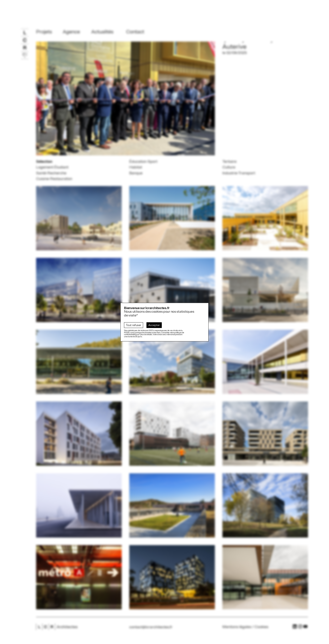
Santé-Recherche (51, 173)
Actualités (102, 32)
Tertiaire (229, 161)
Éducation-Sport (143, 161)
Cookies (261, 627)
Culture (229, 167)
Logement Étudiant (52, 167)
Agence (71, 32)
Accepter (154, 325)
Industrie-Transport (239, 173)
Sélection (44, 161)
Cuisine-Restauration (54, 179)
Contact (135, 32)
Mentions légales (237, 627)
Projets (44, 32)
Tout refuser (134, 325)
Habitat (136, 167)
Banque (136, 173)
